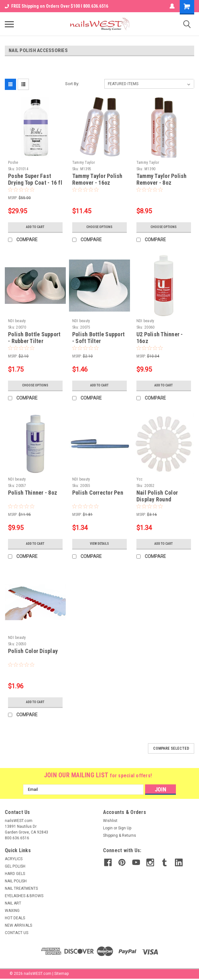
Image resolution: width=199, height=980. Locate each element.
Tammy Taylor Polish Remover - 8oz (162, 179)
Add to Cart (35, 227)
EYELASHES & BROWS (24, 896)
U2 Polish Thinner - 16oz (160, 338)
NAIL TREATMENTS (21, 888)
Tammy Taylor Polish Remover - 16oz (97, 179)
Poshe (13, 163)
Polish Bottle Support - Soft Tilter (98, 338)
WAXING (12, 911)
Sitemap (61, 974)
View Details (99, 544)
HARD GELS (15, 874)
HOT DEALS (15, 918)
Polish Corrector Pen (98, 493)
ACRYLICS (14, 859)
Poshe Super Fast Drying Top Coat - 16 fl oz (35, 183)
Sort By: (72, 84)
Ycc (140, 479)
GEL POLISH (15, 866)
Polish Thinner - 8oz (33, 493)
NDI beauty (17, 321)
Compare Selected (171, 748)
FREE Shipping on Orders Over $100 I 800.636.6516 (56, 6)
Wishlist (110, 821)
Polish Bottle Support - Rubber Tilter (34, 338)
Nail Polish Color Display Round (157, 496)
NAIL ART (13, 903)
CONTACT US (17, 933)
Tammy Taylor (84, 163)
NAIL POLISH (16, 881)
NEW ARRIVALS (18, 925)
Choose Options (99, 227)
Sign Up (125, 828)
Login (108, 828)
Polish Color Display (33, 651)
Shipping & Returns (120, 835)
